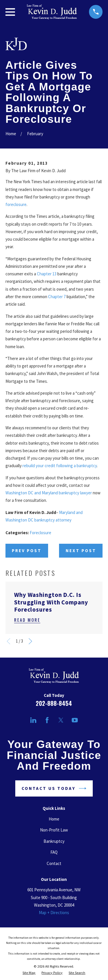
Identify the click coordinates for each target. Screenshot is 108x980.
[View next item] (30, 641)
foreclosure (16, 204)
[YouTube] (75, 720)
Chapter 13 (47, 274)
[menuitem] (29, 973)
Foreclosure (40, 533)
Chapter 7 (57, 297)
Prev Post (27, 551)
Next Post (81, 551)
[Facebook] (47, 720)
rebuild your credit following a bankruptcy (60, 466)
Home (54, 819)
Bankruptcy (54, 841)
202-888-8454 (54, 703)
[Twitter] (61, 720)
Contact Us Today (54, 788)
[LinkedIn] (33, 720)
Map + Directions (54, 913)
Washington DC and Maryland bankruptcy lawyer (49, 493)
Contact (54, 863)
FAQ (54, 852)
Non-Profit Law (54, 830)
